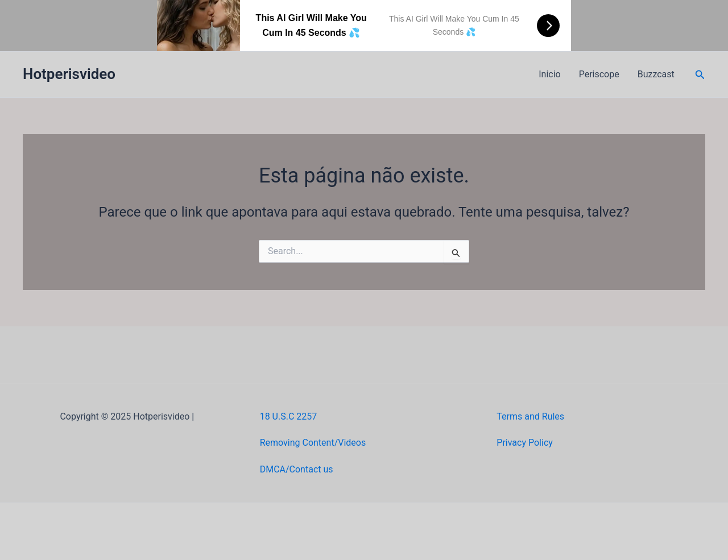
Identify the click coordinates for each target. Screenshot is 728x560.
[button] (700, 75)
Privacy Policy (525, 443)
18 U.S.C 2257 (289, 416)
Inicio (549, 74)
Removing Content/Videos (313, 443)
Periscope (599, 74)
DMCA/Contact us (297, 469)
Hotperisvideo (69, 74)
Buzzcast (656, 74)
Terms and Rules (530, 416)
